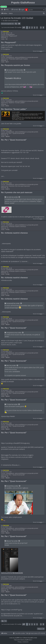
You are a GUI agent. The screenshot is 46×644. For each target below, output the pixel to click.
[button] (24, 28)
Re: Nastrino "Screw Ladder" (14, 109)
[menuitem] (6, 10)
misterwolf (10, 303)
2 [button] (30, 28)
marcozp (6, 31)
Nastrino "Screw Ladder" (17, 103)
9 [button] (41, 28)
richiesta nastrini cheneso (17, 226)
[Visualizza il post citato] (25, 70)
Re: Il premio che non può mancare (17, 192)
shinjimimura (11, 333)
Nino (8, 366)
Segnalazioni (10, 34)
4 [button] (34, 28)
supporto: (4, 7)
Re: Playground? (9, 42)
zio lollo (9, 197)
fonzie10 (9, 486)
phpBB (16, 638)
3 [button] (32, 28)
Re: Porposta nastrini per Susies (16, 65)
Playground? (13, 36)
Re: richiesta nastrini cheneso (14, 233)
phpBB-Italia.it (28, 640)
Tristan (9, 404)
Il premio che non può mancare (19, 186)
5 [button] (37, 28)
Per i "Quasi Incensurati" (17, 133)
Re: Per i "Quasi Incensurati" (14, 140)
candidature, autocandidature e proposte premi (22, 57)
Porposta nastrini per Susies (18, 59)
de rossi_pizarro (12, 70)
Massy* (9, 541)
